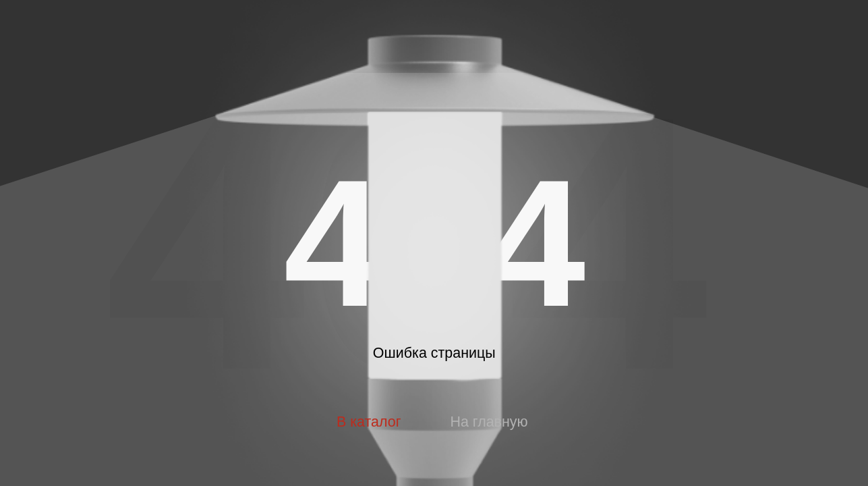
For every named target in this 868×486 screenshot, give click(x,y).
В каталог (369, 422)
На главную (489, 422)
